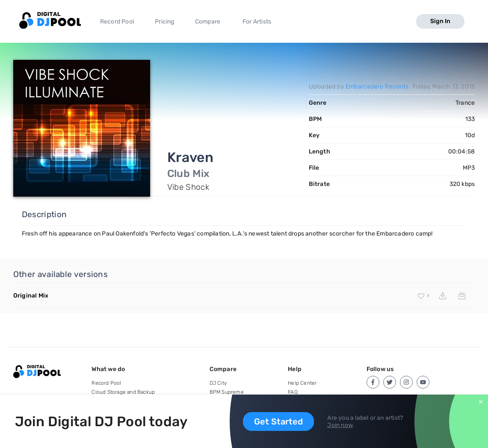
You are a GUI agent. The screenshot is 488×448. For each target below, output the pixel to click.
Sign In (440, 21)
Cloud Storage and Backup (123, 392)
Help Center (302, 383)
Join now (340, 425)
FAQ (293, 392)
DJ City (218, 383)
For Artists (257, 22)
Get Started (278, 421)
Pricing (164, 22)
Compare (208, 22)
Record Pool (117, 22)
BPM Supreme (227, 392)
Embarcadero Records (377, 87)
